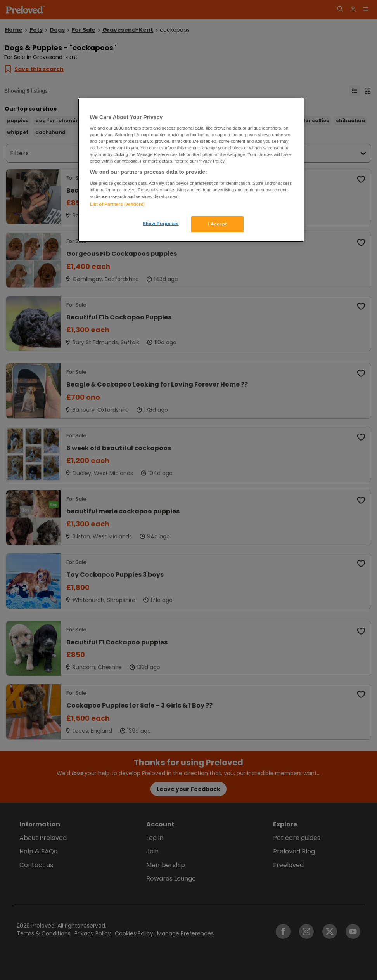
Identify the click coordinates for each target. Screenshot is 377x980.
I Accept (217, 224)
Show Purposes (161, 224)
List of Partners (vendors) (117, 204)
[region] (191, 170)
